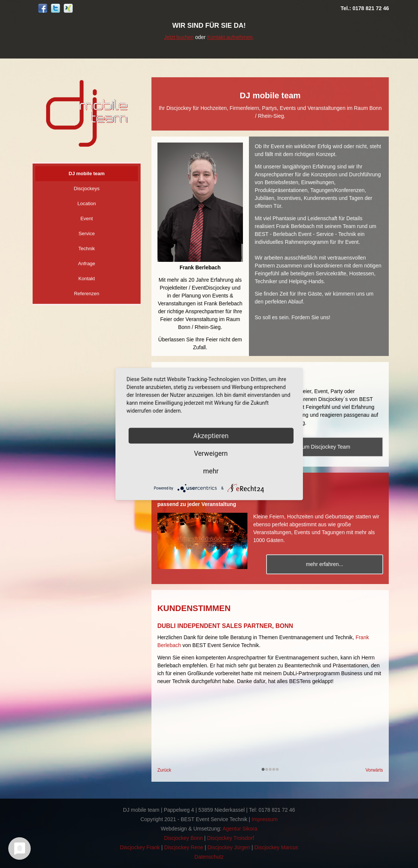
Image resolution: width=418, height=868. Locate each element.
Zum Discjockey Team (326, 447)
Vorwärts (374, 770)
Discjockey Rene (184, 847)
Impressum (264, 819)
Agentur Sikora (240, 829)
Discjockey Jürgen (229, 847)
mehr (211, 471)
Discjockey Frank (140, 847)
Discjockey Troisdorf (230, 838)
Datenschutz (209, 857)
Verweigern (211, 453)
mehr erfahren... (326, 564)
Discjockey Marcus (276, 847)
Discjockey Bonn (183, 838)
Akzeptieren (211, 436)
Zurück (164, 770)
